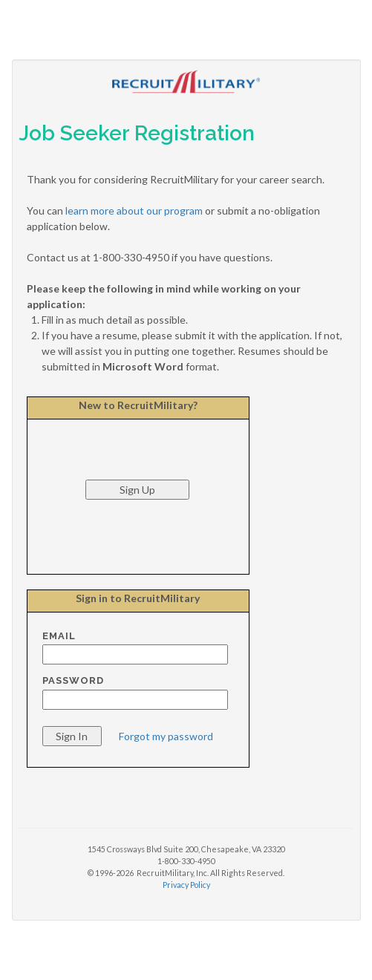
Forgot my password (166, 736)
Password (73, 680)
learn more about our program (134, 210)
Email (59, 636)
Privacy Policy (186, 885)
